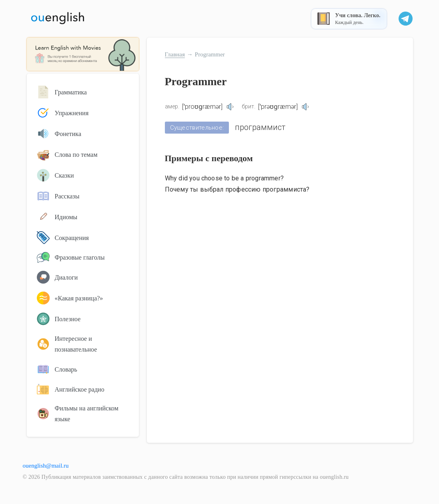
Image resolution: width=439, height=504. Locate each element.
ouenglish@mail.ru (46, 466)
